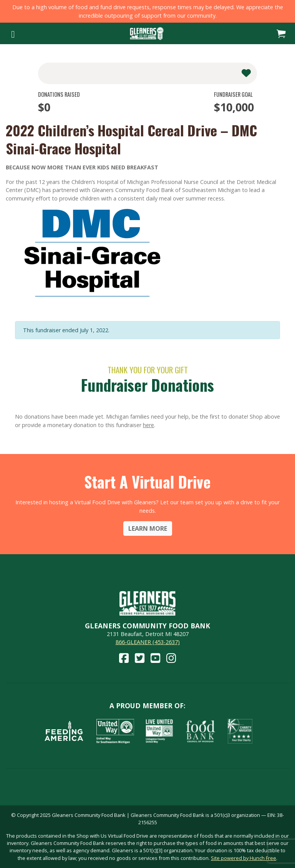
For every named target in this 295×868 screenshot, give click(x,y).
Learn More (148, 528)
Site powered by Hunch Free (244, 858)
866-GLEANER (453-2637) (148, 642)
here (148, 425)
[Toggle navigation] (13, 33)
